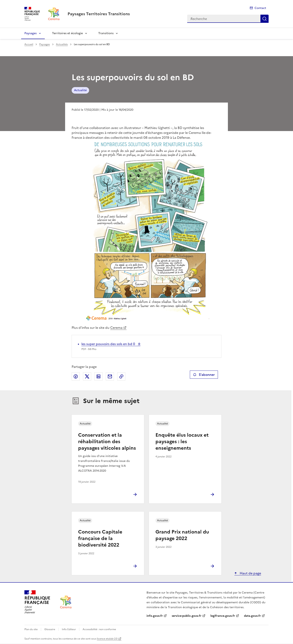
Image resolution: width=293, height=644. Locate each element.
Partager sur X (87, 376)
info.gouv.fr (155, 616)
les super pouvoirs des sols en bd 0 (109, 344)
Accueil (29, 44)
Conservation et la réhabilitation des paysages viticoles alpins (107, 442)
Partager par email (110, 376)
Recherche (265, 19)
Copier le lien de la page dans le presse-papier (121, 376)
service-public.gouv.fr (187, 616)
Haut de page (250, 573)
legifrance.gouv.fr (223, 616)
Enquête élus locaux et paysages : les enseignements (182, 442)
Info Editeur (69, 629)
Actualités (62, 44)
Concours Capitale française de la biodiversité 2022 (100, 538)
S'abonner (204, 375)
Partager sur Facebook (76, 376)
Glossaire (50, 629)
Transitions (106, 33)
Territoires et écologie (67, 33)
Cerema (116, 328)
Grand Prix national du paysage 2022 (182, 535)
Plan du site (31, 629)
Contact (260, 8)
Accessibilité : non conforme (99, 629)
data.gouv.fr (252, 616)
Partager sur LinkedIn (98, 376)
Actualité (80, 90)
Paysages (31, 33)
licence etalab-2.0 (107, 639)
